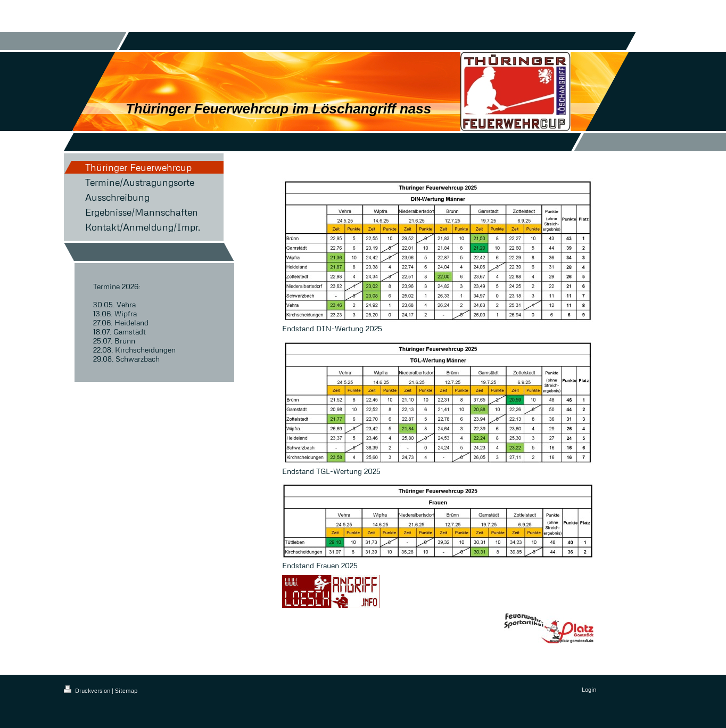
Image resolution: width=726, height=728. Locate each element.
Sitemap (126, 690)
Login (589, 689)
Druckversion (88, 690)
